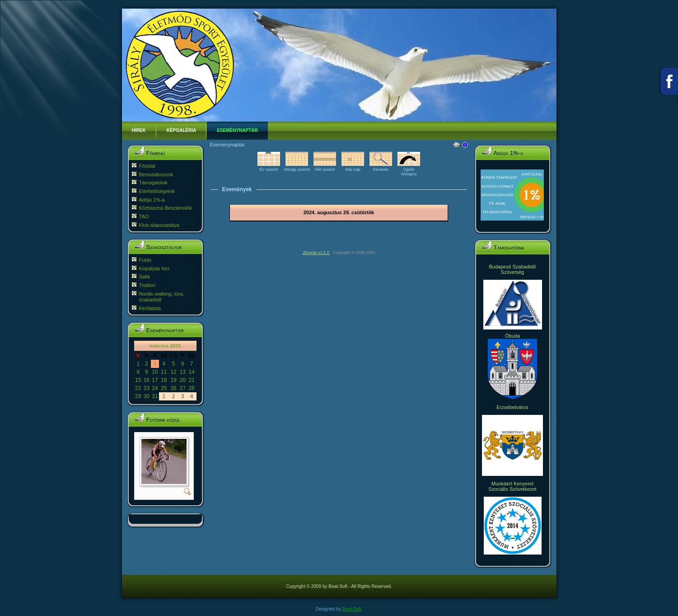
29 (138, 396)
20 (183, 380)
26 (173, 388)
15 (138, 380)
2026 (175, 346)
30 (147, 396)
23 (147, 388)
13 (183, 372)
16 (147, 380)
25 (164, 388)
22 (138, 388)
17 (155, 380)
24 (155, 388)
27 (183, 388)
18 (164, 380)
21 (191, 380)
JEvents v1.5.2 (317, 253)
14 (191, 372)
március (159, 346)
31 (155, 396)
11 (164, 372)
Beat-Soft (351, 609)
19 (173, 380)
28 (191, 388)
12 (173, 372)
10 (155, 372)
